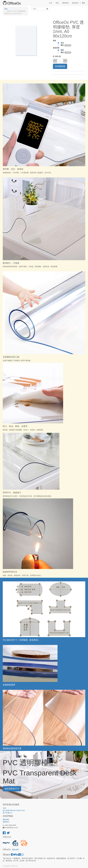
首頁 (4, 808)
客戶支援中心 (8, 813)
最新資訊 (6, 822)
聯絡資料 (6, 820)
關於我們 (15, 850)
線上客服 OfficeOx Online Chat (14, 810)
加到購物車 (60, 66)
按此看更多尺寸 (12, 789)
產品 (6, 9)
